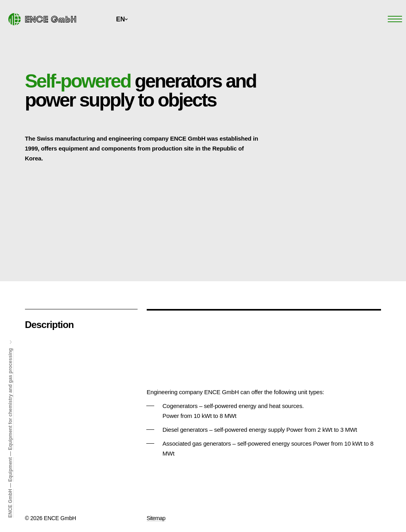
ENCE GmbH (10, 503)
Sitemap (156, 518)
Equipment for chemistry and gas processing (10, 399)
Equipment (10, 469)
